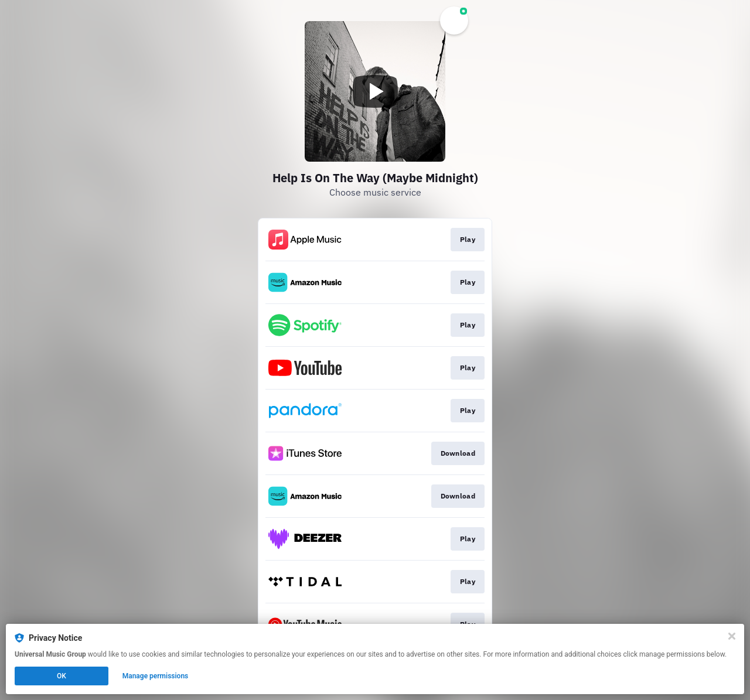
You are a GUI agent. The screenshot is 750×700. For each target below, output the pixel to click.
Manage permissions (156, 676)
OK (62, 676)
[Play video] (375, 91)
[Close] (732, 636)
